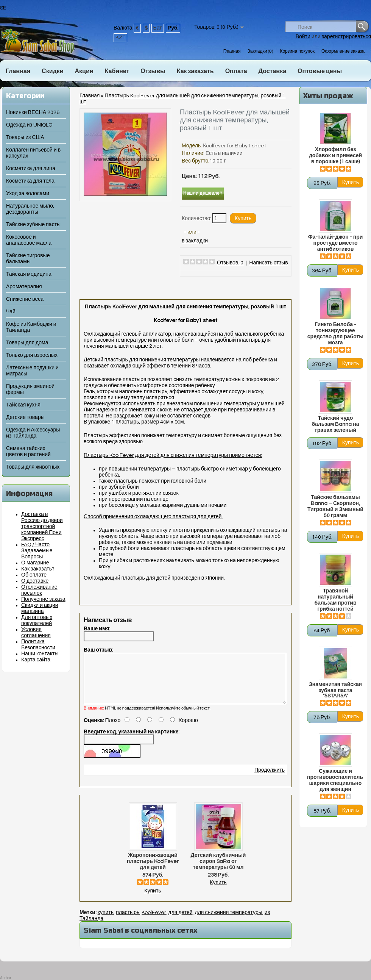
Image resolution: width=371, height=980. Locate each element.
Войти (303, 37)
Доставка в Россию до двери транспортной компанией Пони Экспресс (42, 527)
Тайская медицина (29, 274)
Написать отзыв (268, 263)
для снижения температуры (229, 922)
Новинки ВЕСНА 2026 (33, 113)
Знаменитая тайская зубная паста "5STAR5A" (335, 690)
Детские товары (25, 417)
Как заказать (195, 71)
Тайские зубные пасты (33, 225)
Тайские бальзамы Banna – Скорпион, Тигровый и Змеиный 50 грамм (335, 506)
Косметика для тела (30, 181)
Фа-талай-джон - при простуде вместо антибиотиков (336, 243)
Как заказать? (38, 569)
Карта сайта (36, 660)
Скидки (52, 71)
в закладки (195, 241)
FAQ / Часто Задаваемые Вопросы (37, 551)
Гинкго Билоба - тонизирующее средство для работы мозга (335, 334)
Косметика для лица (31, 169)
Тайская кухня (23, 405)
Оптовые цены (320, 71)
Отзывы (153, 71)
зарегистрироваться (346, 37)
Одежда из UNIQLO (29, 125)
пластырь (128, 922)
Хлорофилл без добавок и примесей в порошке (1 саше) (335, 156)
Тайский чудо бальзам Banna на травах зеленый (335, 424)
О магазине (35, 563)
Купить (153, 900)
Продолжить (270, 779)
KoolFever (154, 922)
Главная (232, 51)
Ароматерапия (24, 287)
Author (5, 978)
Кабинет (117, 71)
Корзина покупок (297, 51)
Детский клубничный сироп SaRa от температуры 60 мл (218, 871)
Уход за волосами (28, 194)
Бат (158, 28)
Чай (11, 312)
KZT (120, 38)
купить (106, 922)
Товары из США (25, 138)
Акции (84, 71)
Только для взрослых (32, 355)
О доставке (35, 581)
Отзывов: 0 (230, 263)
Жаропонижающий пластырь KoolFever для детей (153, 871)
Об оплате (34, 575)
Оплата (236, 71)
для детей (180, 922)
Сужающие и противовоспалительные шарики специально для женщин (335, 780)
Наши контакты (40, 654)
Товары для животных (33, 467)
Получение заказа (43, 599)
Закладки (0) (260, 51)
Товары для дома (27, 343)
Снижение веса (25, 299)
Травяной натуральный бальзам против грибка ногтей (335, 600)
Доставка (273, 71)
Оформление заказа (343, 51)
